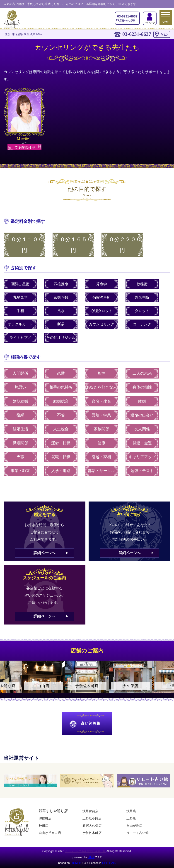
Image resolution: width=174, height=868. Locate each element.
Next (168, 681)
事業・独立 (20, 471)
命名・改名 (101, 401)
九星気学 (20, 297)
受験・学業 (101, 415)
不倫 (61, 415)
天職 (20, 457)
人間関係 (20, 373)
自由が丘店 (134, 826)
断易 (61, 324)
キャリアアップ (142, 457)
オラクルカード (20, 324)
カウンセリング (101, 324)
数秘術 (142, 284)
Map (164, 34)
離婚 (142, 401)
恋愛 (61, 373)
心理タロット (101, 311)
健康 (101, 443)
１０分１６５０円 (73, 245)
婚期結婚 (20, 401)
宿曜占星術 (101, 297)
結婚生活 (20, 429)
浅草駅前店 (90, 811)
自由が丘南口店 (50, 833)
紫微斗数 (61, 297)
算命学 (101, 284)
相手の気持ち (61, 387)
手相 (20, 311)
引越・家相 (101, 457)
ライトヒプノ (20, 338)
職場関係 (20, 443)
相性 (101, 373)
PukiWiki (76, 863)
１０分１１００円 (24, 245)
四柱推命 (61, 284)
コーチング (142, 324)
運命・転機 (61, 443)
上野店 (131, 818)
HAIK (91, 857)
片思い (20, 387)
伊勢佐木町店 (92, 833)
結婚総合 (61, 401)
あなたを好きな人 (101, 387)
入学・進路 (61, 471)
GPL (105, 863)
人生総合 (61, 429)
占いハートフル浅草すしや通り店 (85, 851)
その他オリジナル (61, 338)
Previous (6, 681)
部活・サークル (101, 471)
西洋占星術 (20, 284)
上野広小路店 (92, 818)
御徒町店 (45, 818)
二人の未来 (142, 373)
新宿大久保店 (92, 826)
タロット (142, 311)
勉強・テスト (142, 471)
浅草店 (131, 811)
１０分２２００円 (122, 245)
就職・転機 (61, 457)
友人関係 (142, 429)
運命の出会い (142, 415)
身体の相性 (142, 387)
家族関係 (101, 429)
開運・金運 (142, 443)
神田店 (43, 826)
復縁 (20, 415)
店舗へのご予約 (127, 18)
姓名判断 (142, 297)
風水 (61, 311)
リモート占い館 (138, 833)
